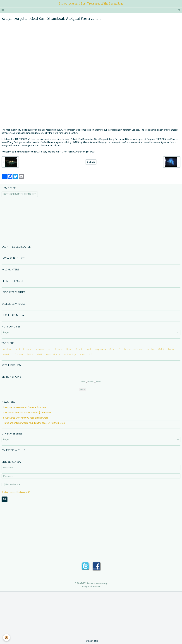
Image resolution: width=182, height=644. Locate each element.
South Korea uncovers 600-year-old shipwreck (26, 418)
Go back (91, 162)
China (112, 349)
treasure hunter (53, 354)
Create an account (9, 492)
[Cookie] (7, 638)
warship (7, 354)
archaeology (70, 354)
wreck (83, 354)
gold (18, 349)
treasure (27, 349)
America (59, 349)
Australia (8, 349)
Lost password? (24, 492)
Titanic (171, 349)
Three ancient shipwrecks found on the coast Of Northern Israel (34, 423)
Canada (79, 349)
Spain (69, 349)
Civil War (19, 354)
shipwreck (101, 349)
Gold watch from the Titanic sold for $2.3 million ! (27, 413)
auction (151, 349)
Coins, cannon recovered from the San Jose (25, 407)
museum (39, 349)
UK (91, 354)
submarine (139, 349)
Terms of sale (91, 641)
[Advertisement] (91, 222)
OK (5, 499)
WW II (40, 354)
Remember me (11, 484)
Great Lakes (124, 349)
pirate (89, 349)
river (49, 349)
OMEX (161, 349)
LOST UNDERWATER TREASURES (20, 194)
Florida (30, 354)
